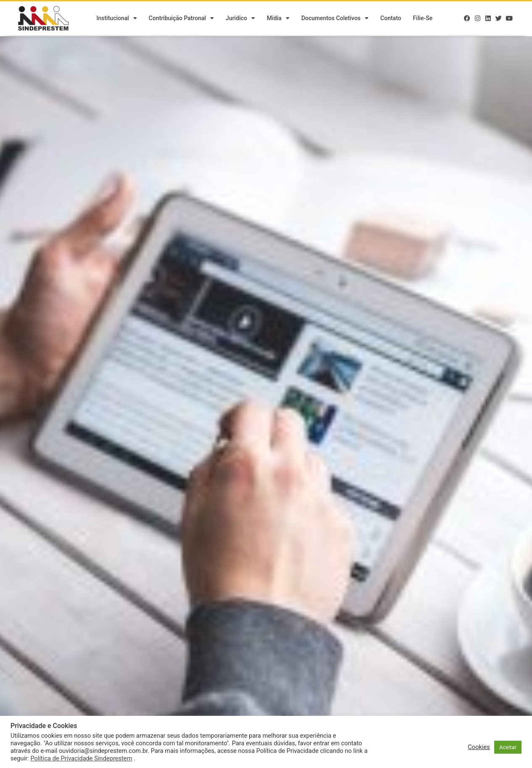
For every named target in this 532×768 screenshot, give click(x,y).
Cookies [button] (479, 747)
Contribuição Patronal (181, 19)
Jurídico (240, 19)
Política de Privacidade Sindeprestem (81, 758)
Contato (391, 19)
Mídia (278, 19)
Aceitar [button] (508, 747)
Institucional (116, 19)
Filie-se (423, 19)
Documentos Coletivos (335, 19)
